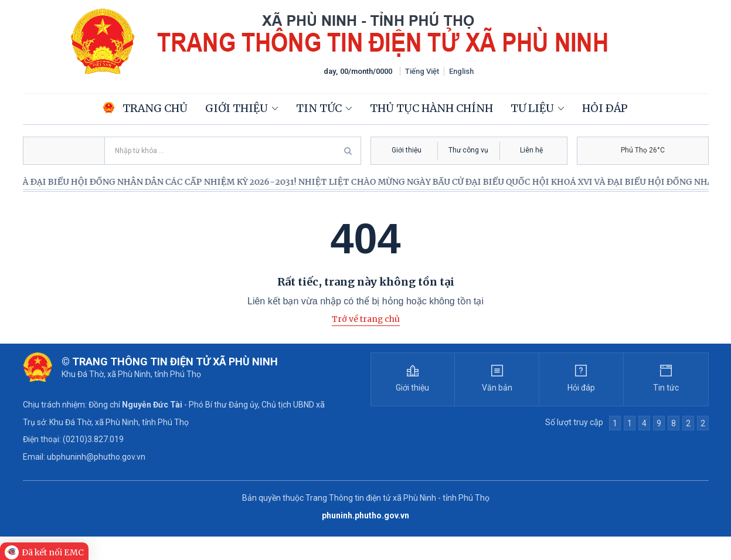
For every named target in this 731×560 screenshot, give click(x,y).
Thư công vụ (468, 150)
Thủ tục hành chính (431, 108)
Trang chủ (145, 108)
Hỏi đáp (605, 108)
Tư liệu (532, 108)
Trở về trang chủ (366, 319)
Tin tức (319, 108)
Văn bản (497, 388)
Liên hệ (531, 150)
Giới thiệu (237, 108)
